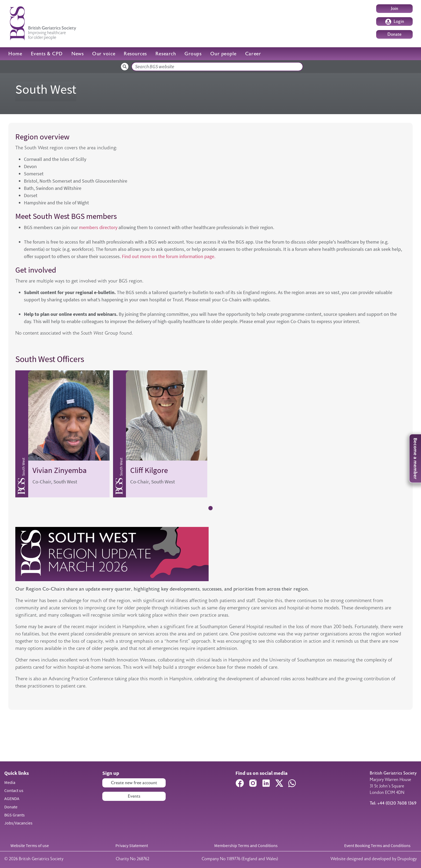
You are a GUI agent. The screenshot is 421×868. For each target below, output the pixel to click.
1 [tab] (210, 508)
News (77, 54)
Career (253, 54)
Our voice (104, 54)
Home (15, 54)
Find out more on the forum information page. (168, 256)
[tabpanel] (62, 434)
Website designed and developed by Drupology (374, 859)
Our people (223, 54)
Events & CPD (47, 54)
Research (166, 54)
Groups (193, 54)
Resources (135, 54)
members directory (99, 227)
